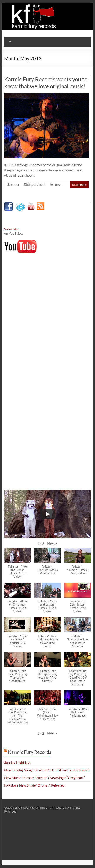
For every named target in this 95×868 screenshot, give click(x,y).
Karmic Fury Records (30, 752)
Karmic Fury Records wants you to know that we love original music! (46, 83)
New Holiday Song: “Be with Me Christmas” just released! (47, 770)
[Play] (48, 514)
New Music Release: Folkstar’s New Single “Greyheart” (44, 778)
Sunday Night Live (18, 762)
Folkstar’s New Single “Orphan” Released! (35, 785)
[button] (52, 543)
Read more (79, 185)
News (57, 185)
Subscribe (11, 229)
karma (15, 185)
